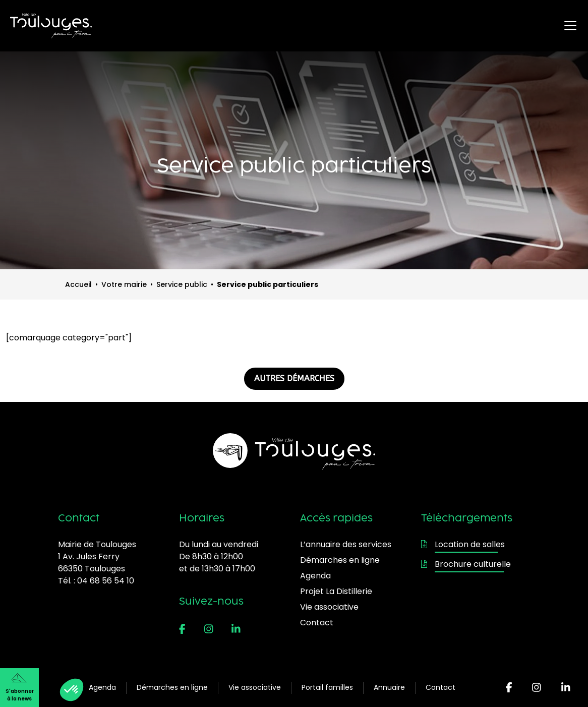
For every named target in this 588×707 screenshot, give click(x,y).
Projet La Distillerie (336, 591)
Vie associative (255, 687)
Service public (182, 284)
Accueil (78, 284)
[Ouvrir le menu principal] (570, 26)
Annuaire (389, 687)
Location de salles (463, 544)
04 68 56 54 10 (106, 581)
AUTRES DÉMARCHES (294, 378)
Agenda (102, 687)
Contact (440, 687)
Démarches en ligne (172, 687)
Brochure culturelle (466, 564)
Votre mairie (124, 284)
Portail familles (327, 687)
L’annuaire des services (346, 544)
